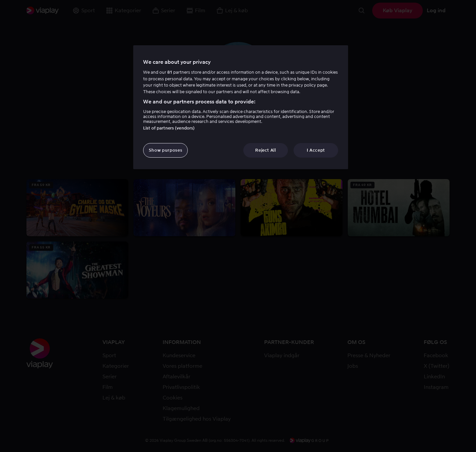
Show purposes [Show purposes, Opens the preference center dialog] (165, 150)
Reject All (266, 150)
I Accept (316, 150)
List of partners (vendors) (169, 128)
